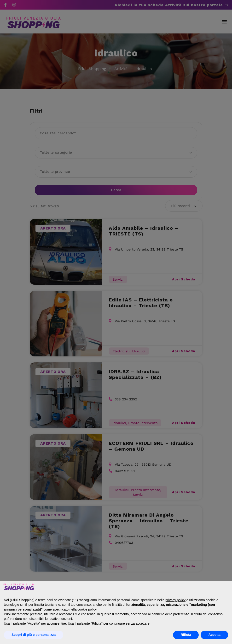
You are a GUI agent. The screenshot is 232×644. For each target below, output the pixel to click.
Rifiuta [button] (186, 635)
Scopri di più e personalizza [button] (34, 635)
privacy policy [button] (175, 600)
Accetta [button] (214, 635)
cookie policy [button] (87, 609)
